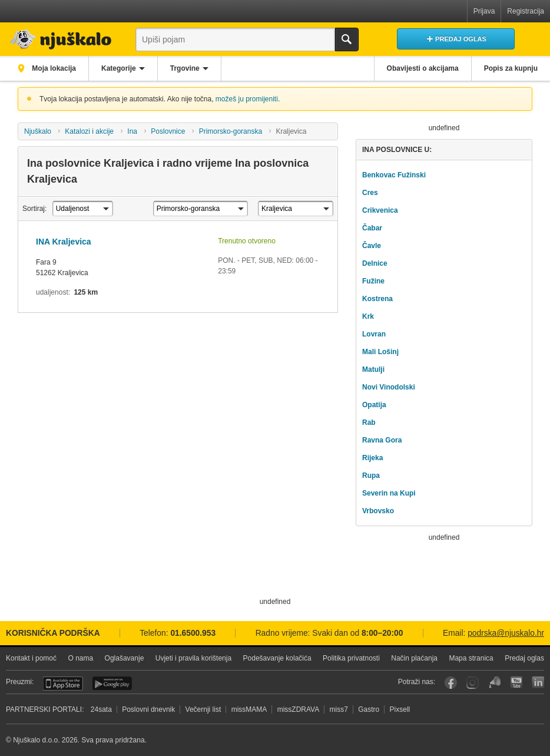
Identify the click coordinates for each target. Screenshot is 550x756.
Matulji (373, 369)
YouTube (516, 683)
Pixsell (400, 709)
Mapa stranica (471, 658)
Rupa (371, 476)
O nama (80, 658)
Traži (347, 39)
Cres (370, 193)
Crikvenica (380, 210)
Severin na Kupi (389, 493)
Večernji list (203, 709)
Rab (369, 422)
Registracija (526, 11)
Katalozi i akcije (89, 131)
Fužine (373, 281)
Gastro (369, 709)
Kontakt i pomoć (31, 658)
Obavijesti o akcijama (423, 68)
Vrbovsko (378, 511)
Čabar (372, 228)
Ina (132, 131)
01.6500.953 (193, 633)
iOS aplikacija (63, 684)
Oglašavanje (125, 658)
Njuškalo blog (494, 683)
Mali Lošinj (380, 352)
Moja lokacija (53, 68)
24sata (101, 709)
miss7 (339, 709)
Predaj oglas (524, 658)
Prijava (484, 11)
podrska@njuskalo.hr (506, 633)
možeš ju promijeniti (247, 99)
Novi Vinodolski (389, 387)
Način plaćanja (414, 658)
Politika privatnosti (351, 658)
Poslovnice (168, 131)
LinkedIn (538, 683)
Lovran (374, 334)
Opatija (374, 405)
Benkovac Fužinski (394, 175)
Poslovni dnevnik (148, 709)
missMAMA (249, 709)
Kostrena (377, 299)
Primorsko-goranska (231, 131)
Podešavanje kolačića (277, 658)
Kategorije (119, 68)
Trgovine (185, 68)
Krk (368, 316)
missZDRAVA (299, 709)
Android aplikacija (112, 684)
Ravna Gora (382, 440)
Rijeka (372, 458)
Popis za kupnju (511, 68)
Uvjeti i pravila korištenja (193, 658)
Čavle (372, 246)
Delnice (375, 263)
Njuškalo (38, 131)
